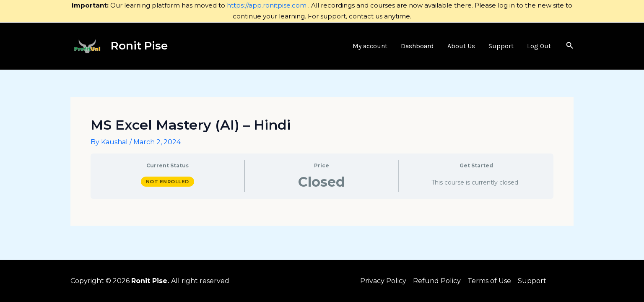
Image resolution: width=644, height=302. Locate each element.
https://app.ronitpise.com (267, 5)
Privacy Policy (383, 281)
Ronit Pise (139, 46)
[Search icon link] (570, 46)
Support (532, 281)
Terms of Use (489, 281)
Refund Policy (437, 281)
